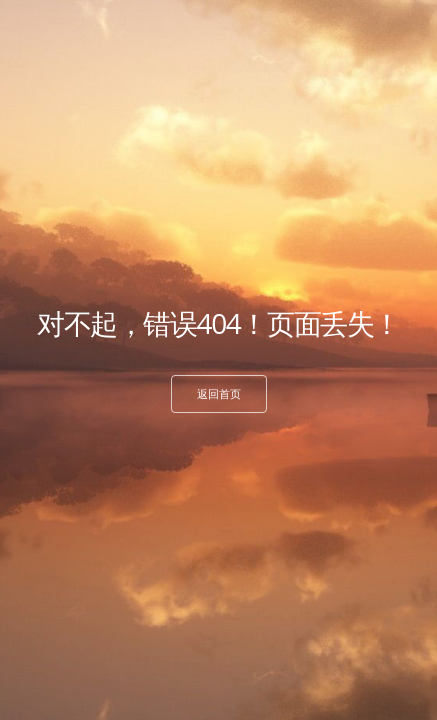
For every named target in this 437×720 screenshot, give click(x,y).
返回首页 (219, 393)
